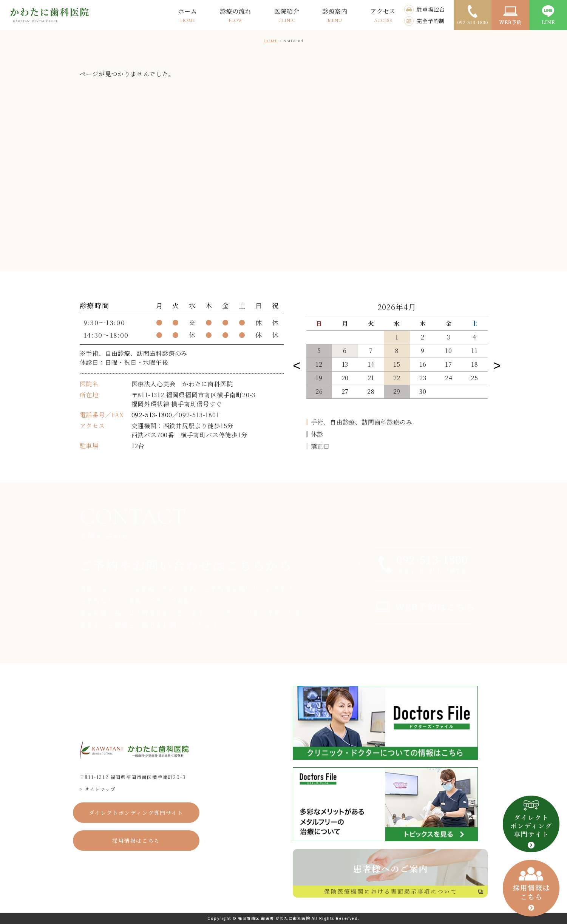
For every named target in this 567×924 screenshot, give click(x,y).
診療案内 (335, 15)
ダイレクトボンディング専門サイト (136, 813)
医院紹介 (287, 15)
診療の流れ (236, 15)
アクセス (383, 15)
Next (497, 364)
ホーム (187, 15)
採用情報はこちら (136, 841)
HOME (271, 41)
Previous (297, 364)
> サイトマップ (98, 789)
